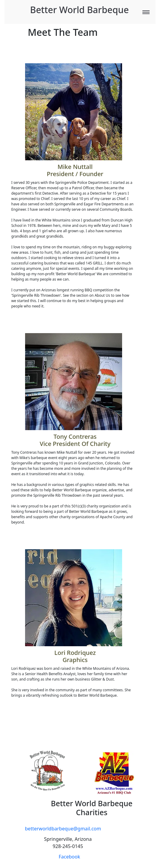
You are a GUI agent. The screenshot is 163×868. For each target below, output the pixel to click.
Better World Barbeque (80, 10)
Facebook (70, 857)
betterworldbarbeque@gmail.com (63, 829)
